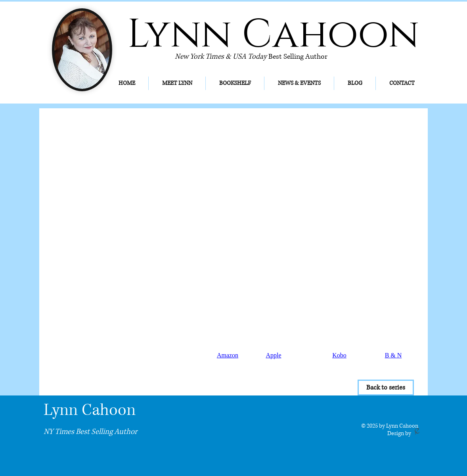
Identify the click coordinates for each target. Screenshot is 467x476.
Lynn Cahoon (90, 410)
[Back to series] (386, 388)
